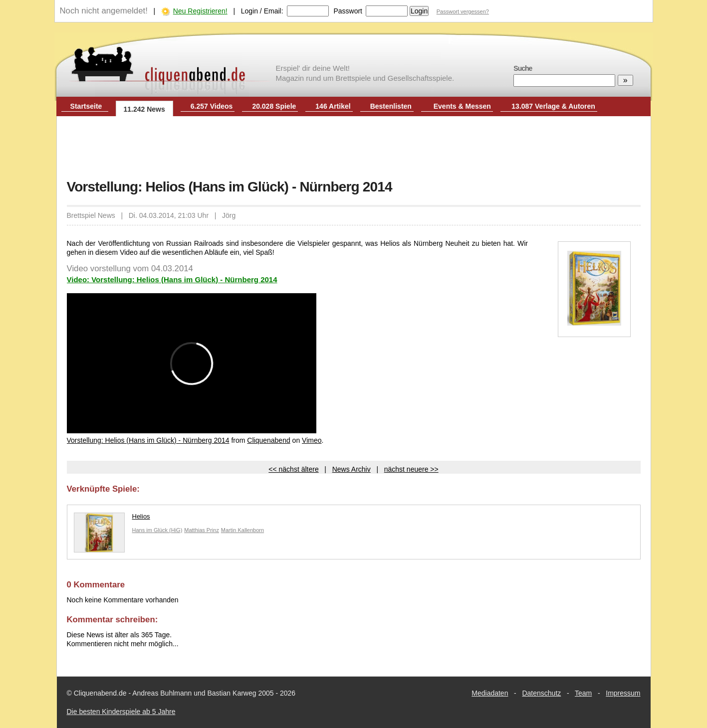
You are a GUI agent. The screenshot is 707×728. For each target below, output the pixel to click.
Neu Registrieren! (200, 11)
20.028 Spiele (274, 106)
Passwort (348, 11)
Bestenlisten (391, 106)
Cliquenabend (268, 440)
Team (583, 693)
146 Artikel (333, 106)
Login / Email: (262, 11)
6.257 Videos (212, 106)
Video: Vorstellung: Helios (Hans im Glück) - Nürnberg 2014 (172, 279)
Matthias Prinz (202, 530)
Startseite (86, 106)
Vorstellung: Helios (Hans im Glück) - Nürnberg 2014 (148, 440)
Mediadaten (490, 693)
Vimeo (312, 440)
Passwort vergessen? (463, 11)
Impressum (623, 693)
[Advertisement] (354, 149)
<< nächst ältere (293, 469)
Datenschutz (541, 693)
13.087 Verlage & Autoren (553, 106)
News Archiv (352, 469)
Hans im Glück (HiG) (157, 530)
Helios (112, 519)
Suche (523, 68)
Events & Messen (462, 106)
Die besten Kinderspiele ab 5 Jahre (121, 712)
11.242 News (144, 109)
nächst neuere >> (411, 469)
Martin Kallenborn (242, 530)
